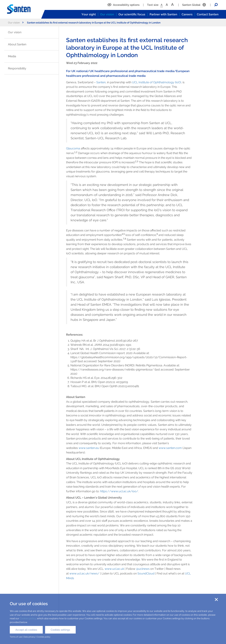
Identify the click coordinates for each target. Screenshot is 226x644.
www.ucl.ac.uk (114, 569)
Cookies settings (60, 630)
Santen (101, 82)
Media (12, 56)
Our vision (107, 14)
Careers (187, 14)
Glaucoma (73, 148)
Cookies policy (28, 618)
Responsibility (17, 68)
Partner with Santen (163, 14)
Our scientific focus (132, 14)
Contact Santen (208, 14)
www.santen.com (170, 448)
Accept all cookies (26, 630)
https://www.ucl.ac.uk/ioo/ (119, 491)
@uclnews (143, 569)
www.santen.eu (89, 448)
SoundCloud (146, 573)
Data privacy (29, 637)
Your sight (89, 14)
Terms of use (16, 637)
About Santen (17, 44)
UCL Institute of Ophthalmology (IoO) (157, 82)
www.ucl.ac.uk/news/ (84, 573)
